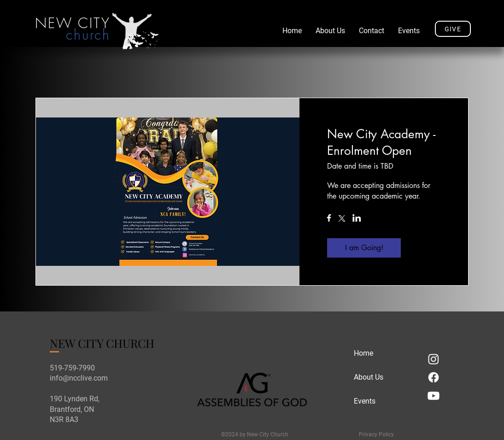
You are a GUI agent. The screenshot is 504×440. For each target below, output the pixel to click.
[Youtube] (434, 396)
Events (365, 401)
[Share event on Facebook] (329, 219)
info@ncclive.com (79, 378)
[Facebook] (434, 377)
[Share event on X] (342, 219)
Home (363, 353)
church (88, 35)
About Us (369, 377)
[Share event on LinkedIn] (357, 219)
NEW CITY (73, 23)
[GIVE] (453, 29)
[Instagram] (434, 359)
